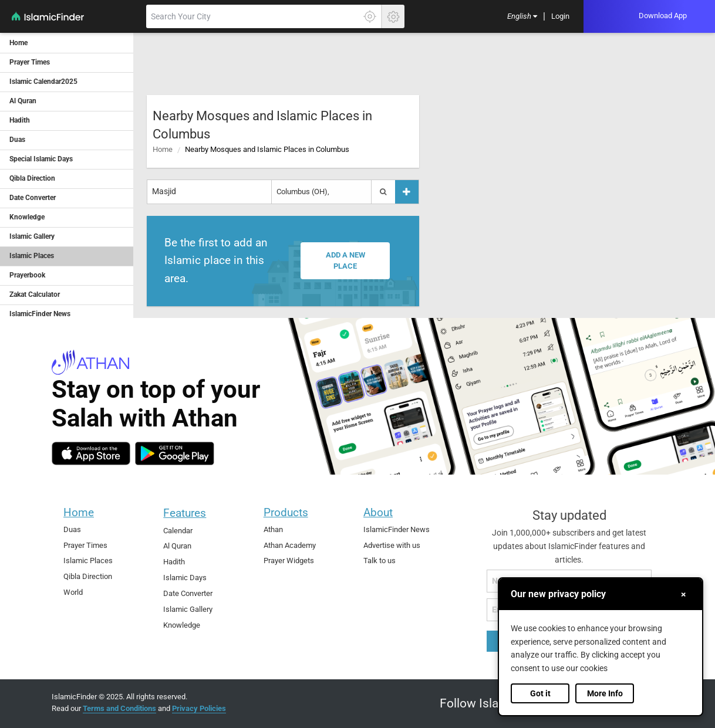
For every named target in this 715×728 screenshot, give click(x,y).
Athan (273, 529)
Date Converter (188, 593)
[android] (175, 453)
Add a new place (345, 261)
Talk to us (380, 561)
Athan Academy (290, 545)
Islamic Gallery (188, 609)
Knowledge (182, 625)
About (378, 512)
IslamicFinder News (397, 529)
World (73, 592)
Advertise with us (392, 545)
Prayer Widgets (289, 561)
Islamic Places (88, 561)
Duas (72, 529)
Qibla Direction (88, 576)
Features (185, 513)
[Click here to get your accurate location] (370, 16)
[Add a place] (407, 192)
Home (163, 149)
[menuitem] (522, 17)
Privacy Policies (199, 708)
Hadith (174, 562)
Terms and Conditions (119, 708)
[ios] (91, 453)
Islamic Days (185, 578)
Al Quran (177, 546)
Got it (540, 693)
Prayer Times (85, 545)
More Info (605, 693)
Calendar (178, 531)
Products (286, 512)
